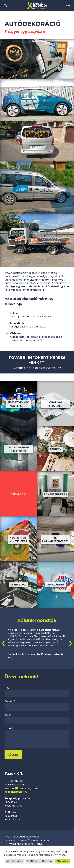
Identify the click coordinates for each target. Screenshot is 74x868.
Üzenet (37, 737)
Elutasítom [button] (47, 861)
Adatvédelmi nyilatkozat (23, 837)
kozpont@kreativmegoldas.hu (23, 788)
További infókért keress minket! (37, 363)
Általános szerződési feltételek (28, 840)
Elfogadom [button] (62, 861)
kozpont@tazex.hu (16, 792)
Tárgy (37, 719)
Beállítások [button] (32, 861)
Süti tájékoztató (14, 861)
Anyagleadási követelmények (25, 844)
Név (37, 692)
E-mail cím (37, 705)
